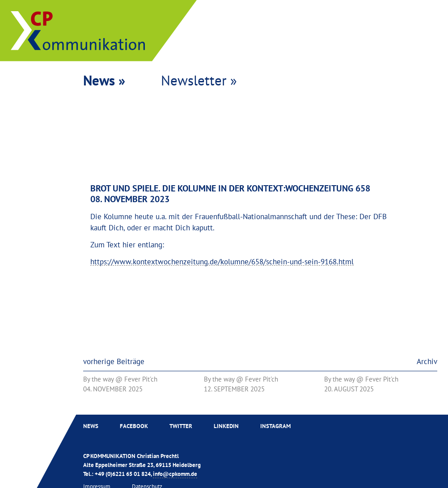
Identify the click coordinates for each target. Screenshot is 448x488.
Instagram (275, 426)
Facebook (134, 426)
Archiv (427, 361)
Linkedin (226, 426)
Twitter (181, 426)
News (91, 426)
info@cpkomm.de (175, 474)
